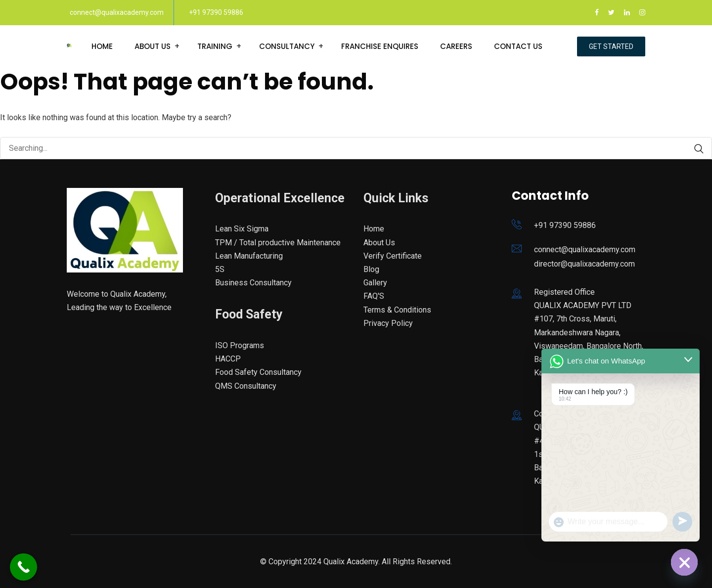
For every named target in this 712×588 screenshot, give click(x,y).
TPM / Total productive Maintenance (278, 243)
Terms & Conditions (397, 310)
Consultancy (287, 46)
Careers (456, 46)
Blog (371, 269)
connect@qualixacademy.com (117, 12)
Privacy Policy (388, 323)
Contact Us (518, 46)
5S (220, 269)
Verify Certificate (393, 256)
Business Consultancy (253, 283)
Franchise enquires (380, 46)
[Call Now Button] (23, 567)
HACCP (228, 359)
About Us (153, 46)
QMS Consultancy (246, 386)
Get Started (611, 46)
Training (215, 46)
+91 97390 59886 (216, 12)
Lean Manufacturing (249, 256)
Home (102, 46)
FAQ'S (374, 296)
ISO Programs (240, 345)
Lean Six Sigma (242, 229)
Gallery (375, 283)
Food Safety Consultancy (258, 372)
